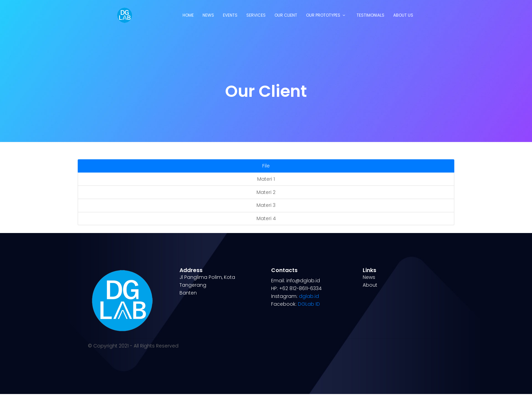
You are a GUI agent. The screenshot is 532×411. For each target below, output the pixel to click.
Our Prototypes (323, 15)
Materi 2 (266, 192)
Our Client (286, 15)
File (266, 166)
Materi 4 (266, 218)
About (370, 285)
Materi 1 (266, 179)
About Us (403, 15)
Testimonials (370, 15)
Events (230, 15)
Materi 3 (266, 205)
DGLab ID (309, 304)
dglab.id (309, 296)
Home (188, 15)
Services (256, 15)
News (208, 15)
